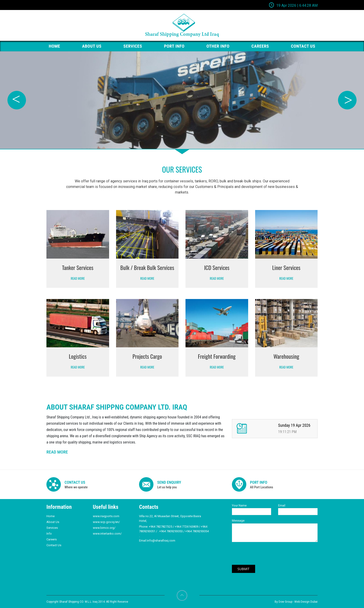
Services (133, 46)
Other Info (218, 46)
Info (49, 534)
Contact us (303, 46)
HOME (54, 46)
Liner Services (286, 267)
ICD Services (217, 267)
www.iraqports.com (106, 516)
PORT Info (174, 46)
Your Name (239, 505)
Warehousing (286, 356)
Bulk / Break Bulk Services (147, 267)
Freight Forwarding (217, 356)
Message (238, 521)
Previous (17, 100)
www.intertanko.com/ (107, 534)
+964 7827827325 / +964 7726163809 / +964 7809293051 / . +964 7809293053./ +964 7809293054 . (174, 531)
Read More (78, 278)
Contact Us (54, 545)
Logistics (78, 356)
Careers (260, 46)
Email (282, 505)
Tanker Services (78, 267)
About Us (92, 46)
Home (50, 516)
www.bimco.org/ (104, 528)
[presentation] (267, 556)
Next (347, 100)
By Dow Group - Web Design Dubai (296, 602)
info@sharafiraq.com (161, 541)
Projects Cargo (147, 356)
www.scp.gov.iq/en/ (106, 522)
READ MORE (57, 452)
